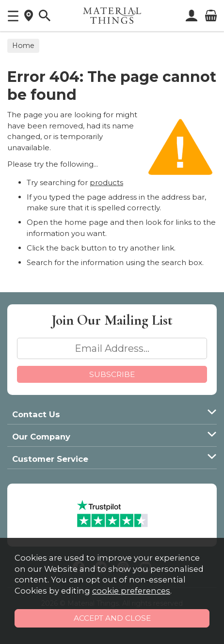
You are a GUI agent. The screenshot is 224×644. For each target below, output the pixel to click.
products (106, 182)
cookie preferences (131, 591)
